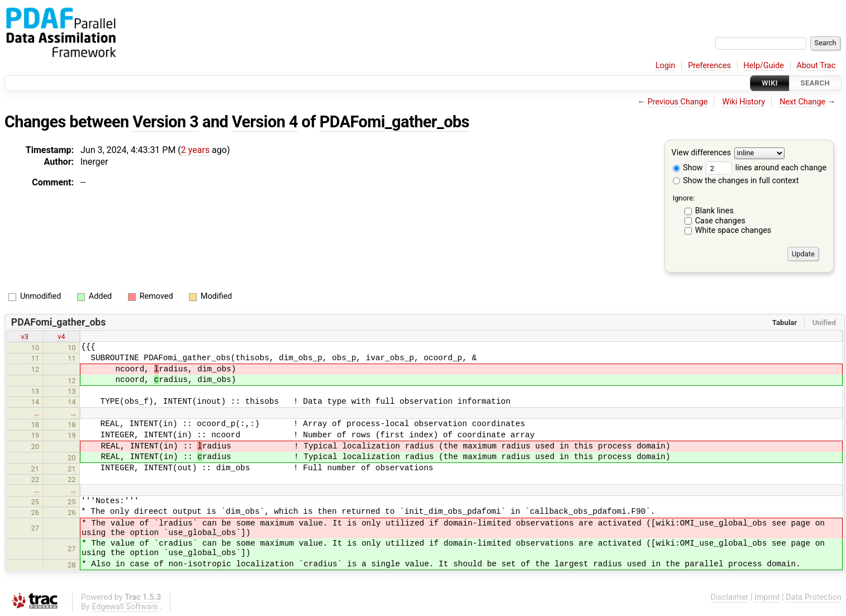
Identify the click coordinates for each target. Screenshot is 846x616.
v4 (61, 336)
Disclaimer (730, 597)
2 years (195, 150)
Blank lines (714, 211)
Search (815, 83)
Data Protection (814, 597)
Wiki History (744, 102)
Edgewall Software (125, 607)
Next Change (802, 102)
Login (666, 66)
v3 (25, 336)
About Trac (816, 66)
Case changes (720, 221)
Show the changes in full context (736, 181)
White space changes (733, 230)
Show (688, 168)
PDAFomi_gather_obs (395, 122)
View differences (702, 153)
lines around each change (766, 168)
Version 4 (265, 122)
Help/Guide (764, 66)
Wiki (770, 83)
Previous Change (678, 102)
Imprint (767, 597)
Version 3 (165, 122)
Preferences (709, 66)
